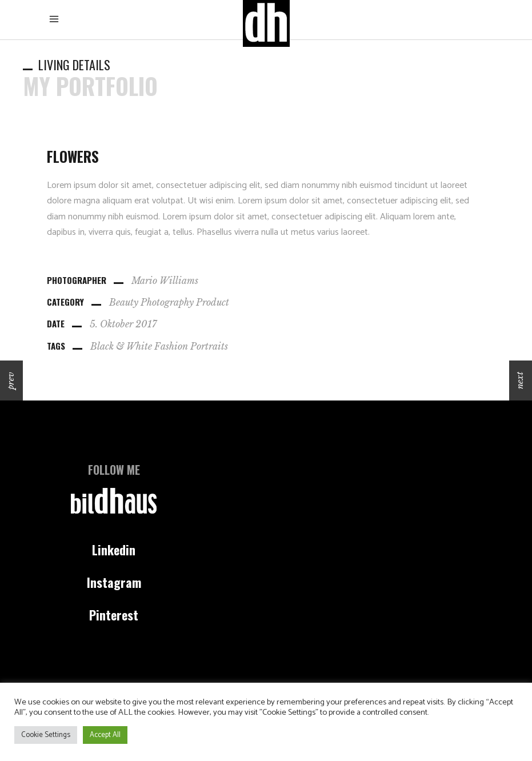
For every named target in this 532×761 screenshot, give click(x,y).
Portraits (209, 346)
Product (213, 302)
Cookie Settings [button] (46, 735)
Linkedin (114, 550)
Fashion (171, 346)
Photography (167, 302)
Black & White (121, 346)
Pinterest (114, 615)
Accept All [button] (105, 735)
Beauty (124, 302)
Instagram (114, 582)
